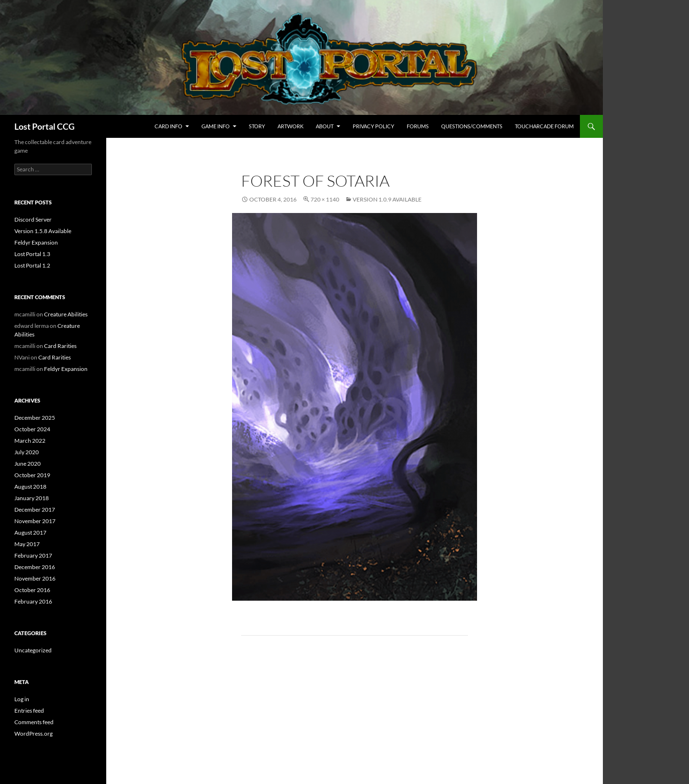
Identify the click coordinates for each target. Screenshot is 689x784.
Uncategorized (33, 650)
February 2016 (33, 601)
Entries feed (29, 711)
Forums (418, 126)
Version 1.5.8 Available (43, 231)
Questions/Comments (472, 126)
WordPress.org (33, 734)
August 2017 (30, 532)
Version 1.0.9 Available (387, 199)
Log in (22, 699)
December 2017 (35, 510)
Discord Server (33, 219)
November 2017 (35, 521)
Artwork (290, 126)
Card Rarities (60, 346)
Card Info (168, 126)
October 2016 (32, 590)
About (325, 126)
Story (257, 126)
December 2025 (35, 418)
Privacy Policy (373, 126)
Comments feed (34, 722)
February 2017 (33, 555)
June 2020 (28, 464)
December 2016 (35, 567)
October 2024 (32, 429)
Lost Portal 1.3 (32, 254)
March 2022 (30, 441)
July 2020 (27, 452)
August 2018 (30, 487)
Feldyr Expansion (36, 242)
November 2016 (35, 578)
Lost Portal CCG (44, 126)
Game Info (216, 126)
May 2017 (27, 544)
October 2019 (32, 475)
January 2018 (32, 498)
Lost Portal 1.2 (32, 265)
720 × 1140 (325, 199)
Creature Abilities (66, 314)
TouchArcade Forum (544, 126)
